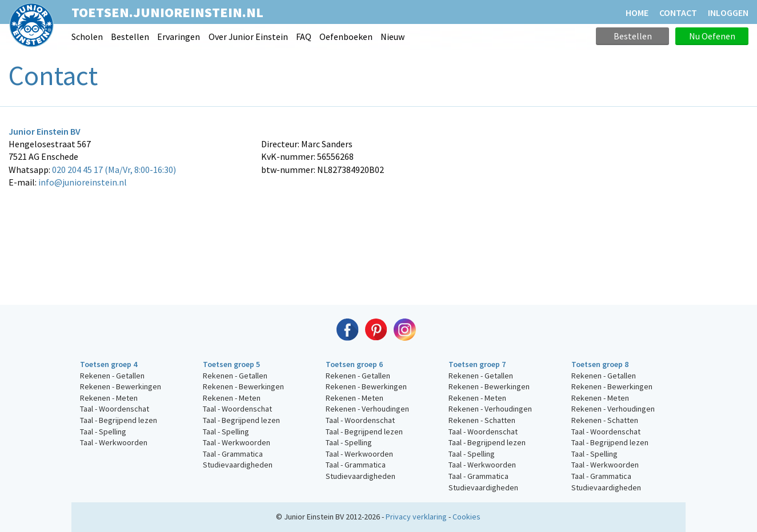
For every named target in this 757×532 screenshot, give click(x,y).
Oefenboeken (346, 37)
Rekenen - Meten (109, 398)
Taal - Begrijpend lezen (119, 420)
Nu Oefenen (712, 36)
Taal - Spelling (103, 432)
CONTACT (678, 13)
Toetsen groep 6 (354, 364)
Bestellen (130, 37)
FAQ (304, 37)
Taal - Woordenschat (115, 409)
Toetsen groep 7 (477, 364)
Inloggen (728, 13)
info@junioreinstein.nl (83, 182)
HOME (637, 13)
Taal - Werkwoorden (114, 442)
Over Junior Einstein (248, 37)
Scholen (87, 37)
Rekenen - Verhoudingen (367, 409)
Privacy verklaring (416, 517)
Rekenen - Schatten (482, 420)
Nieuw (392, 37)
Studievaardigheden (238, 465)
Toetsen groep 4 (109, 364)
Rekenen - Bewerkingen (121, 386)
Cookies (466, 517)
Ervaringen (179, 37)
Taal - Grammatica (233, 454)
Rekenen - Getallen (112, 376)
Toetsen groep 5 (231, 364)
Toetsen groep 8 (600, 364)
